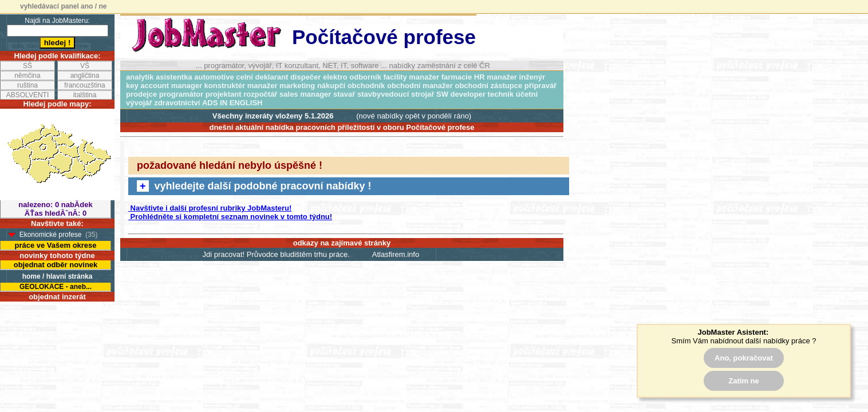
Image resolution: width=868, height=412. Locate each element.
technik (501, 94)
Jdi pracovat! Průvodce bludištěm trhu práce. (276, 254)
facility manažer (412, 77)
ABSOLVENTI (27, 95)
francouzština (84, 85)
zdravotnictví (177, 103)
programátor (181, 94)
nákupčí (331, 86)
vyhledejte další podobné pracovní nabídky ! (254, 186)
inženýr (532, 77)
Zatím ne (743, 381)
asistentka (174, 77)
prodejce (141, 94)
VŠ (85, 66)
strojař (423, 94)
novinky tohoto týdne (57, 255)
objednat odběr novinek (56, 265)
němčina (27, 76)
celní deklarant (262, 77)
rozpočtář (260, 94)
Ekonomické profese (51, 235)
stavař (344, 94)
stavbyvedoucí (383, 94)
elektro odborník (352, 77)
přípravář (540, 86)
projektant (224, 94)
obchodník (366, 86)
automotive (214, 77)
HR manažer (496, 77)
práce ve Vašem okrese (55, 245)
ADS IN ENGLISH (232, 103)
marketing (297, 86)
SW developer (461, 94)
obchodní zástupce (488, 86)
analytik (140, 77)
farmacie (457, 77)
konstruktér (225, 86)
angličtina (85, 76)
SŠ (27, 66)
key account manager (164, 86)
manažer (263, 86)
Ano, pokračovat (744, 358)
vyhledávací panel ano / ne (63, 6)
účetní (527, 94)
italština (85, 95)
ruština (27, 85)
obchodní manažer (420, 86)
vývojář (139, 103)
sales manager (305, 94)
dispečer (305, 77)
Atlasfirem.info (396, 254)
